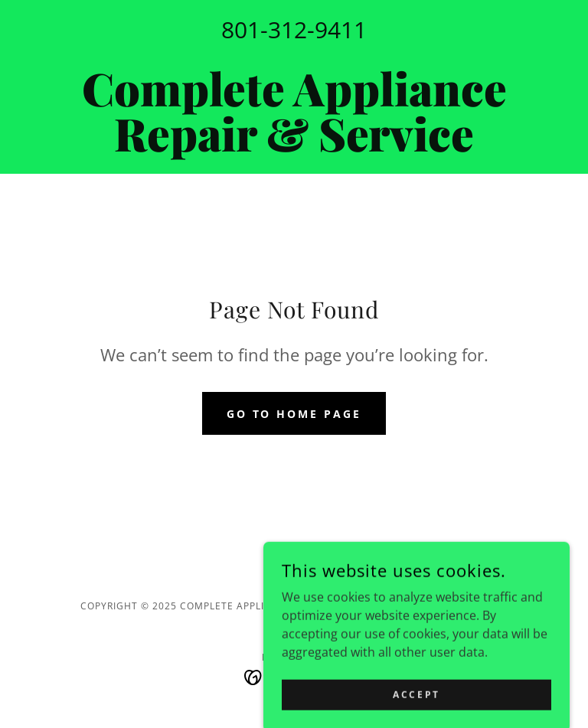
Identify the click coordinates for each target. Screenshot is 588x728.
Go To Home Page (294, 414)
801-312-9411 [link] (294, 29)
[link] (294, 147)
